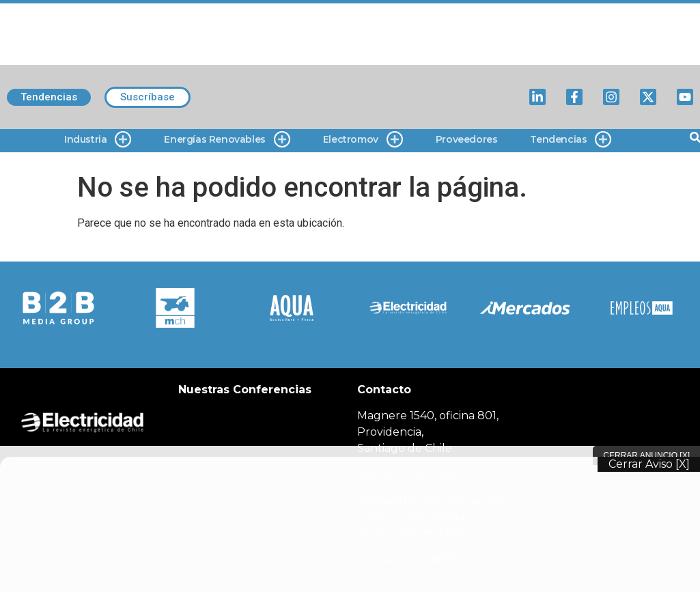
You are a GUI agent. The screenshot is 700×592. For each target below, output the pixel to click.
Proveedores (467, 139)
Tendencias (571, 140)
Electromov (363, 140)
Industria (98, 140)
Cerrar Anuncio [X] (646, 455)
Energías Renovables (227, 140)
